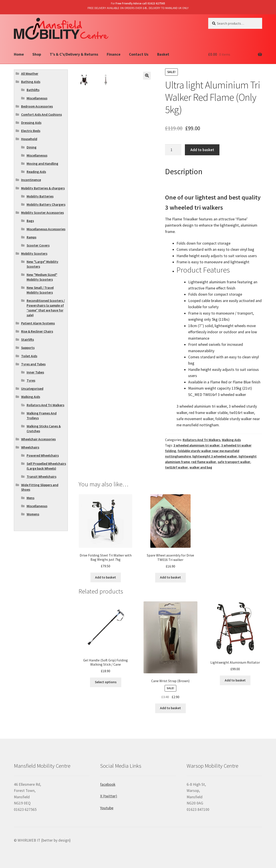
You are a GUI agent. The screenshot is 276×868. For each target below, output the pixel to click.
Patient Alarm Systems (38, 323)
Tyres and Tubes (33, 364)
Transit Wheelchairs (41, 477)
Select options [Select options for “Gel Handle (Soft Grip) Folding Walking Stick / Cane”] (106, 682)
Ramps (31, 237)
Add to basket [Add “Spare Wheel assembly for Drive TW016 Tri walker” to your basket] (170, 577)
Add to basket (202, 150)
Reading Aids (36, 172)
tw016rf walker (177, 467)
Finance (114, 54)
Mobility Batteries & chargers (43, 188)
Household (29, 139)
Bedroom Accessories (37, 106)
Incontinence (31, 180)
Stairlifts (28, 340)
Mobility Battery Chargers (46, 204)
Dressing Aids (31, 123)
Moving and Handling (42, 164)
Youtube (107, 808)
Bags (30, 221)
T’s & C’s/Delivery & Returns (74, 54)
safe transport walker (234, 462)
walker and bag (201, 467)
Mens (30, 498)
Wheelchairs (30, 447)
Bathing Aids (31, 82)
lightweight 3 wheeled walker (215, 456)
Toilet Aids (29, 356)
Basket (163, 54)
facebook (108, 784)
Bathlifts (33, 90)
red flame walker (204, 462)
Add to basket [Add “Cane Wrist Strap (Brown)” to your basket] (170, 708)
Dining (32, 147)
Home (19, 54)
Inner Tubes (35, 372)
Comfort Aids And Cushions (41, 114)
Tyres (31, 380)
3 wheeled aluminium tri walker (197, 445)
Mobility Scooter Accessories (42, 213)
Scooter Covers (38, 245)
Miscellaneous (37, 98)
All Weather (30, 74)
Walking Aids (231, 440)
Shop (37, 54)
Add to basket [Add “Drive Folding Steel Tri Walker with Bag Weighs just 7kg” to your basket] (106, 577)
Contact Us (139, 54)
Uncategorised (32, 389)
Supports (28, 348)
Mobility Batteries (40, 196)
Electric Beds (31, 131)
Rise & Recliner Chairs (37, 331)
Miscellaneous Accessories (46, 229)
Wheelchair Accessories (38, 439)
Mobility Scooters (34, 254)
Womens (33, 514)
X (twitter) (109, 796)
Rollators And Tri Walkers (201, 440)
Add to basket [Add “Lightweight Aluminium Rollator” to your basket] (235, 680)
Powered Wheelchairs (43, 455)
